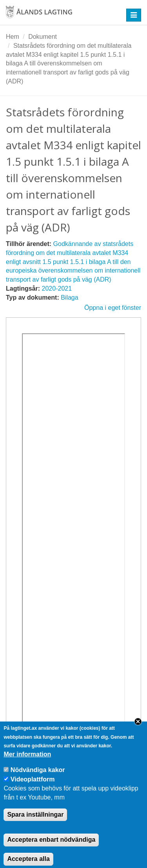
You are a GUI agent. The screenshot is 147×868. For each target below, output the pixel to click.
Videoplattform (33, 788)
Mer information (27, 763)
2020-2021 (57, 288)
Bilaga (69, 297)
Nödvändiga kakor (38, 778)
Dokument (43, 37)
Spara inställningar (35, 823)
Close (138, 730)
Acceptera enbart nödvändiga (51, 848)
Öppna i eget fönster (113, 308)
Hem (13, 37)
